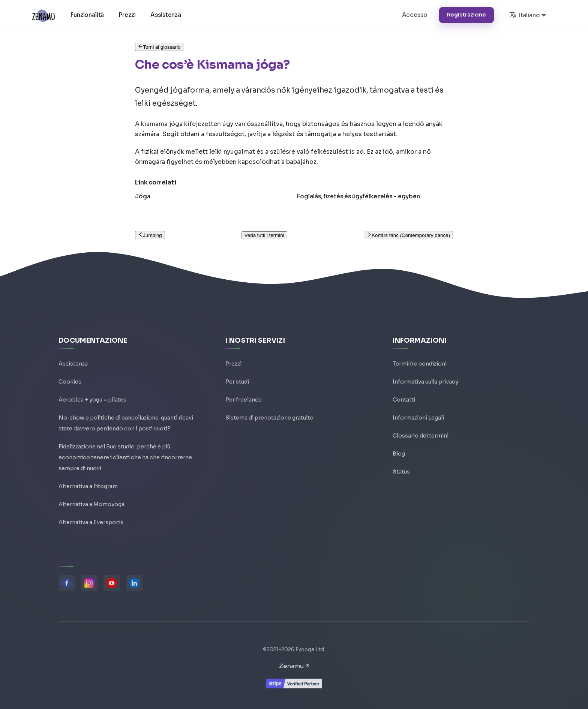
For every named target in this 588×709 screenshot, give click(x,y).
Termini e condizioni (420, 364)
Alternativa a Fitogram (88, 486)
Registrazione (466, 15)
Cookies (70, 382)
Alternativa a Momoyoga (91, 504)
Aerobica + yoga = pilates (92, 400)
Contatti (404, 400)
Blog (399, 454)
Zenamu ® (294, 666)
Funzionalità (87, 15)
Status (401, 472)
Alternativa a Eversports (91, 522)
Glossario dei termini (421, 436)
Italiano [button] (525, 15)
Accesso (415, 15)
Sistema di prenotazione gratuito (269, 418)
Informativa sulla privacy (425, 382)
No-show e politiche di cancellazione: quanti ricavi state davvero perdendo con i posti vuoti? (126, 423)
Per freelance (244, 400)
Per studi (237, 382)
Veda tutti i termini (264, 235)
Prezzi (127, 15)
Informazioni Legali (418, 418)
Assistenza (166, 15)
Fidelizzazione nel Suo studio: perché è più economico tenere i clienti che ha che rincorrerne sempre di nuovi (125, 457)
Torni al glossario (159, 47)
